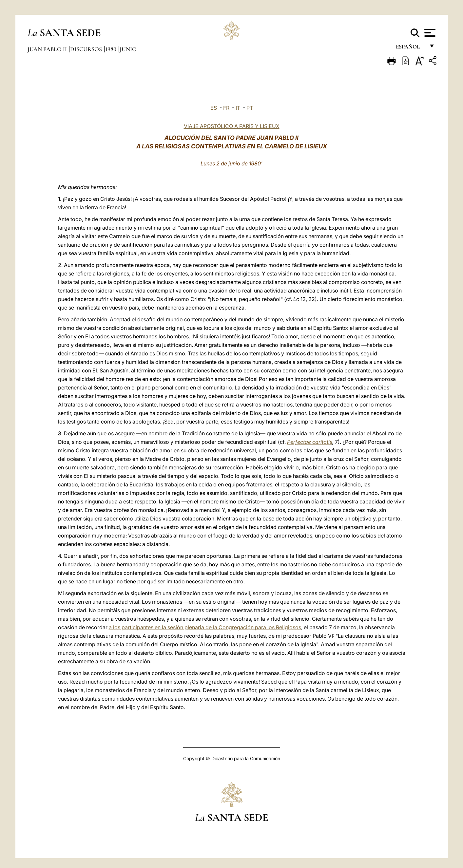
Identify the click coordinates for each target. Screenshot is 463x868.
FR (226, 108)
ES (214, 108)
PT (250, 108)
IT (238, 108)
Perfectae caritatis (310, 442)
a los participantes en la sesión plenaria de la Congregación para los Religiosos (205, 627)
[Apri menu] (429, 33)
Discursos (87, 49)
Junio (128, 49)
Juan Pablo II (48, 49)
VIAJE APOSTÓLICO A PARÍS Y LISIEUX (232, 126)
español (410, 48)
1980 (111, 49)
